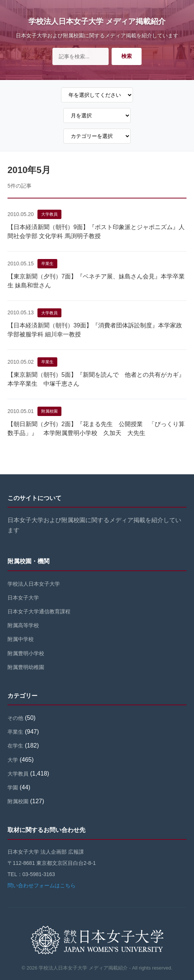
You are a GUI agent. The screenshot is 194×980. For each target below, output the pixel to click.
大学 (13, 760)
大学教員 (49, 214)
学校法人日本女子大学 (34, 584)
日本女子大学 (23, 598)
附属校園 (49, 411)
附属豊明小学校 (26, 653)
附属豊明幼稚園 (26, 667)
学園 (13, 788)
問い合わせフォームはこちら (42, 885)
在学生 (15, 746)
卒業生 (47, 264)
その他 (15, 718)
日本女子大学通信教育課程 (39, 611)
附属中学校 (21, 639)
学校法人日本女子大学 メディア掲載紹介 (97, 21)
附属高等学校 (23, 625)
